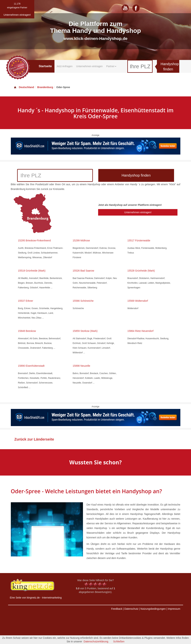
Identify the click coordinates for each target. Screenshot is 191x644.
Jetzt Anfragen (64, 66)
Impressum (174, 609)
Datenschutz (131, 609)
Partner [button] (111, 66)
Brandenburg (45, 87)
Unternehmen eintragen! (138, 212)
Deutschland (24, 87)
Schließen (119, 641)
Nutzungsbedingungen (153, 609)
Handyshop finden (170, 67)
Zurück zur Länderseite (34, 439)
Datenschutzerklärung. (96, 641)
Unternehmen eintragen (89, 66)
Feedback (117, 609)
